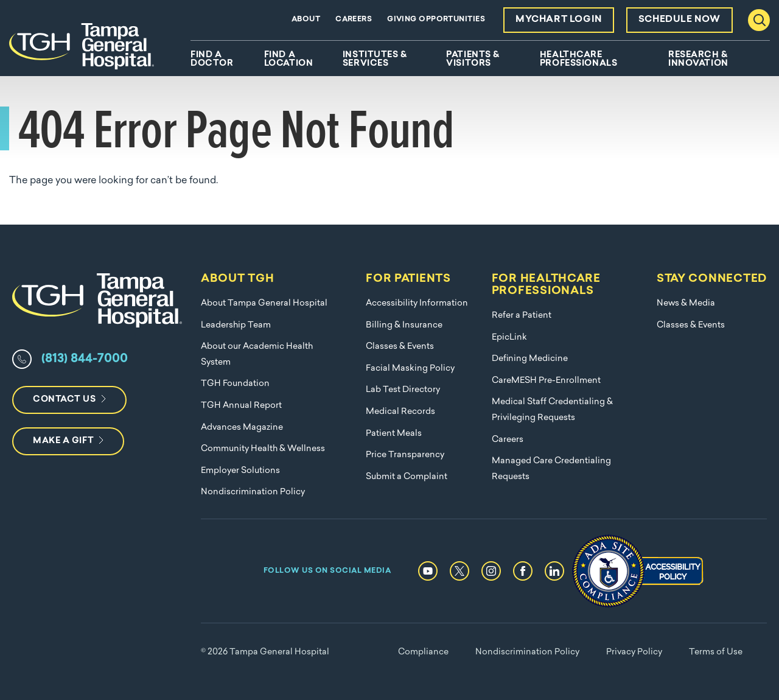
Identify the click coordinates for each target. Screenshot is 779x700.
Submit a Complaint (407, 477)
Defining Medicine (530, 359)
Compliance (423, 652)
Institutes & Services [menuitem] (375, 60)
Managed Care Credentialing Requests (551, 469)
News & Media (686, 303)
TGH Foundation (235, 384)
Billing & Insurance (404, 325)
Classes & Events (400, 347)
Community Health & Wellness (263, 449)
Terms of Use (716, 652)
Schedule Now (679, 20)
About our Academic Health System (257, 355)
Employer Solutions (240, 471)
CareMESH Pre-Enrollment (546, 381)
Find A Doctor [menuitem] (212, 60)
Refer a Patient (522, 316)
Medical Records (400, 412)
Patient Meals (394, 434)
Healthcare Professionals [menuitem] (578, 60)
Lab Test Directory (403, 390)
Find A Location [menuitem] (288, 60)
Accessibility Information (417, 303)
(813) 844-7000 (85, 359)
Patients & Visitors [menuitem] (473, 60)
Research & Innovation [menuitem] (698, 60)
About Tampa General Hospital (264, 303)
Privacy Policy (634, 652)
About (306, 19)
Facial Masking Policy (410, 369)
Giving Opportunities (436, 19)
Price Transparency (405, 455)
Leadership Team (236, 325)
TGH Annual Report (241, 406)
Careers (354, 19)
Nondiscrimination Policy (253, 492)
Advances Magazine (242, 428)
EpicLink (509, 338)
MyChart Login (559, 20)
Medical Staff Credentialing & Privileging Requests (552, 410)
